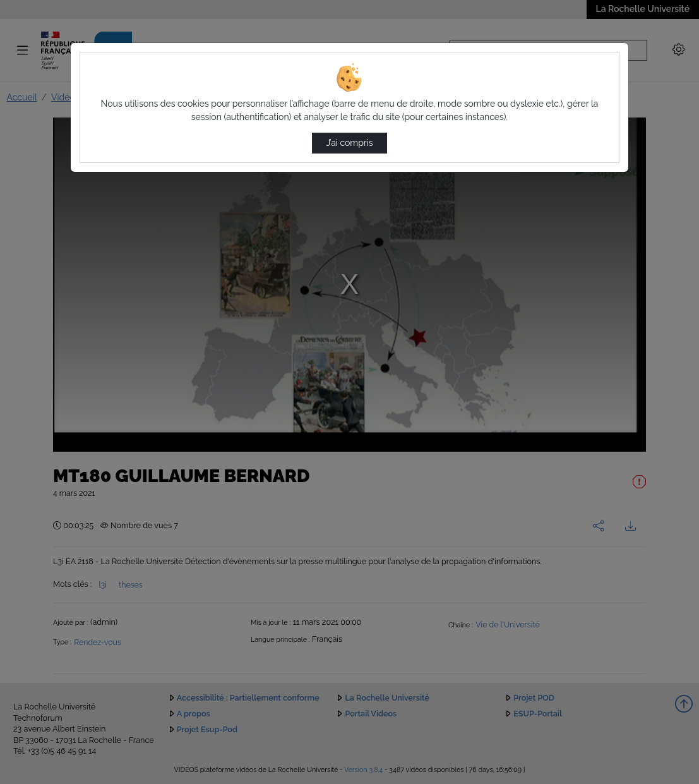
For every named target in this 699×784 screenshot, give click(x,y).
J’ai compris (349, 143)
